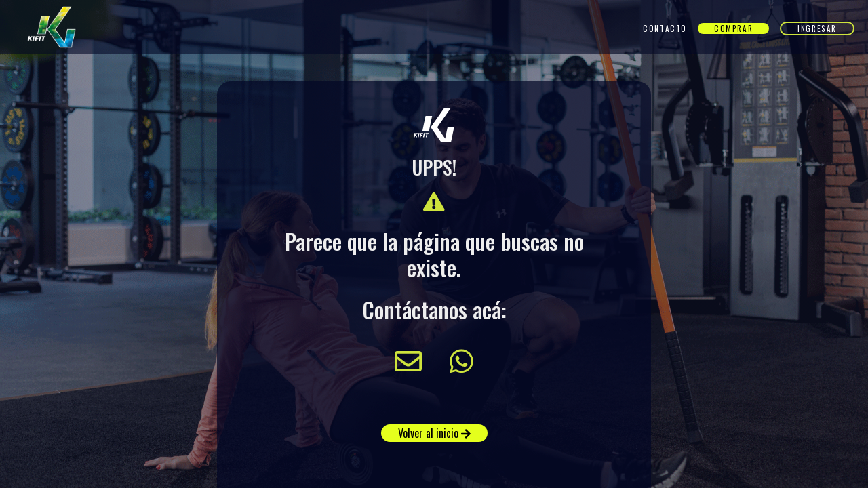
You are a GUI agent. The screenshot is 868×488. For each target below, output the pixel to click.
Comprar (733, 28)
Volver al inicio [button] (434, 433)
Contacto (665, 28)
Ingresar (817, 28)
